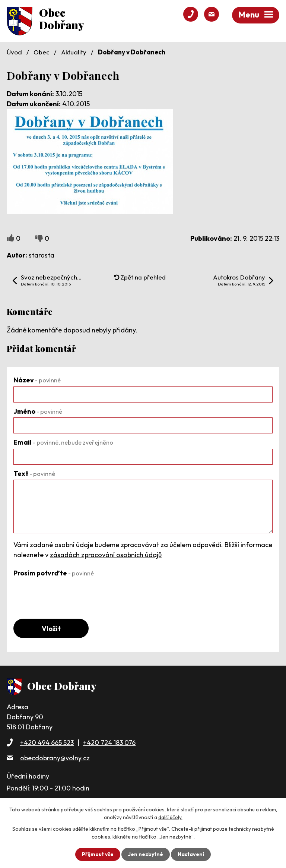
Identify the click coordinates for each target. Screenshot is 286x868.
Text (34, 474)
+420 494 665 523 (47, 743)
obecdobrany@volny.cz (55, 758)
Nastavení (191, 854)
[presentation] (70, 594)
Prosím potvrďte (54, 573)
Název (37, 380)
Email (63, 442)
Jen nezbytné (146, 854)
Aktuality (74, 52)
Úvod (14, 52)
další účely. (170, 817)
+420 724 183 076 (109, 743)
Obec (42, 52)
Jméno (38, 411)
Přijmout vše (98, 854)
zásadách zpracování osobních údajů (106, 555)
